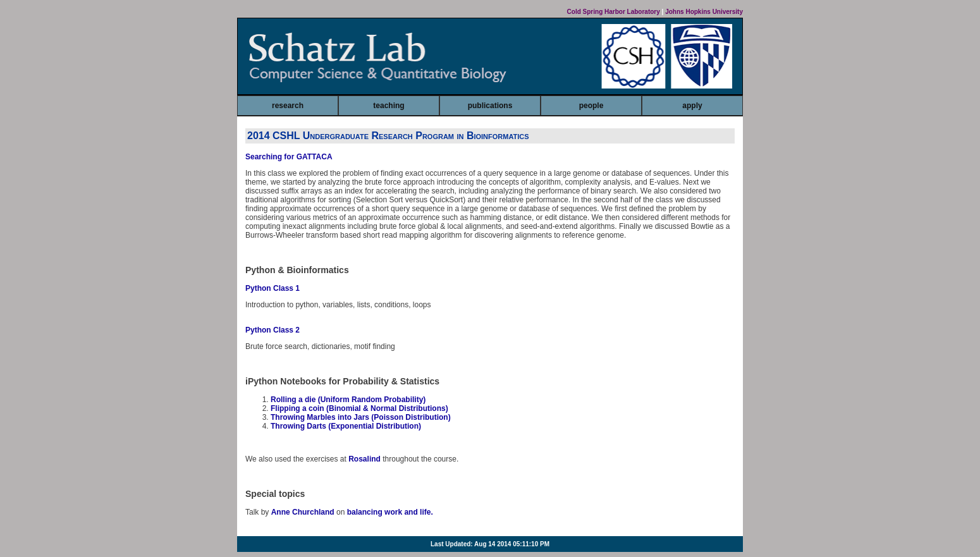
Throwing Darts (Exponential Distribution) (346, 426)
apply (692, 106)
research (288, 106)
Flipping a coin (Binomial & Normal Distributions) (359, 408)
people (591, 106)
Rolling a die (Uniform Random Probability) (348, 400)
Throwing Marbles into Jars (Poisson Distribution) (361, 417)
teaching (389, 106)
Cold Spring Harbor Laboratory (614, 12)
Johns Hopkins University (704, 12)
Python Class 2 (273, 330)
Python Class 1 (273, 288)
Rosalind (364, 459)
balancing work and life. (390, 512)
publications (490, 106)
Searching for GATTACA (289, 157)
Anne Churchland (303, 512)
